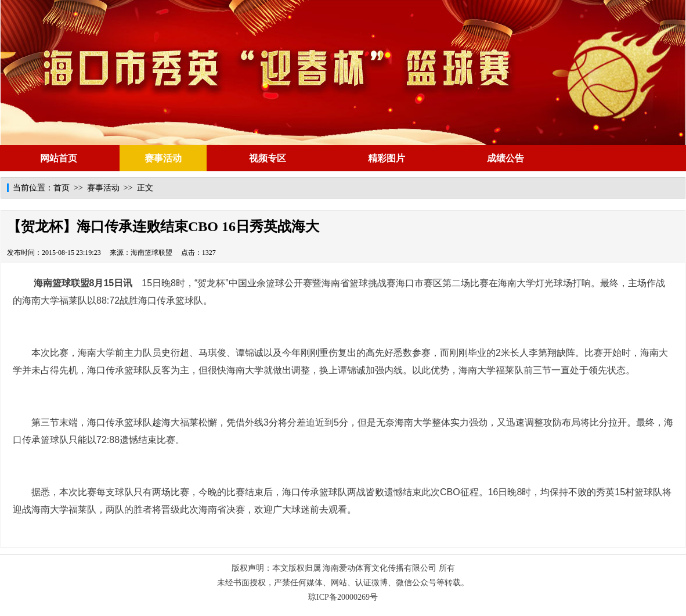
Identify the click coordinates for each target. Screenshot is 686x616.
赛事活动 (163, 158)
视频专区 (268, 158)
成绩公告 (506, 158)
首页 (62, 188)
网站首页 (59, 158)
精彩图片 (387, 158)
